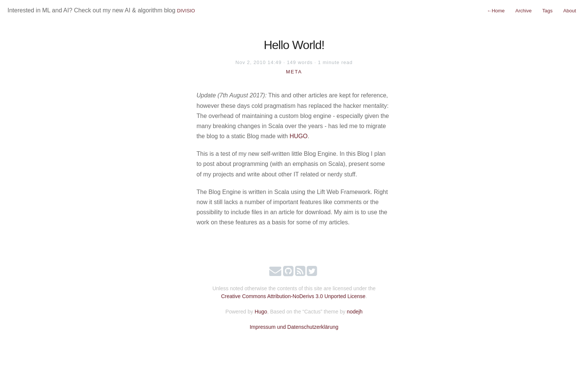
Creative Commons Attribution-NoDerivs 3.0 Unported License (293, 296)
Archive (523, 11)
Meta (294, 72)
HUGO (298, 136)
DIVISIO (186, 11)
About (570, 11)
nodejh (355, 312)
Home (496, 11)
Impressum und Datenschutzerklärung (294, 327)
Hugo (261, 312)
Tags (547, 11)
